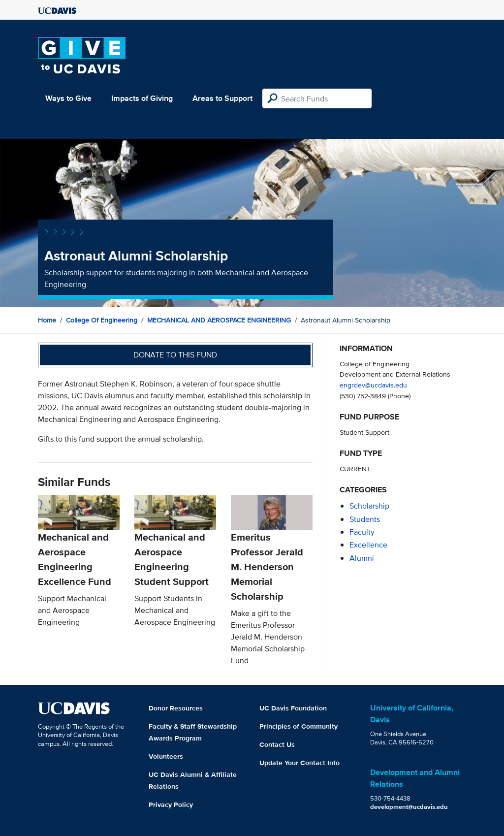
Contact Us (277, 744)
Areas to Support (222, 98)
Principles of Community (299, 726)
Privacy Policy (171, 804)
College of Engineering (102, 320)
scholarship (369, 506)
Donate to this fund (175, 355)
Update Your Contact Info (299, 763)
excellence (368, 545)
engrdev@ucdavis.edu (373, 385)
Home (47, 320)
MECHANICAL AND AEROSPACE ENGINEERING (219, 320)
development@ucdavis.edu (409, 807)
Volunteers (166, 756)
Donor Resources (176, 708)
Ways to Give (68, 98)
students (365, 519)
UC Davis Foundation (293, 708)
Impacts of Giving (142, 98)
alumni (362, 558)
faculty (362, 532)
